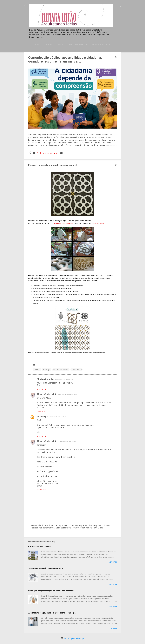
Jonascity (42, 416)
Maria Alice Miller (46, 379)
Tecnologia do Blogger (73, 638)
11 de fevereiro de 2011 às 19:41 (64, 379)
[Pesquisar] (120, 6)
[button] (115, 57)
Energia (47, 370)
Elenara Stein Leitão (47, 394)
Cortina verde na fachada (40, 547)
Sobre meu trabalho (79, 45)
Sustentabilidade (61, 370)
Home (37, 45)
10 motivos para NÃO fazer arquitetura (46, 569)
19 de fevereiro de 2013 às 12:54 (56, 417)
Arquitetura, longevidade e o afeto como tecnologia (52, 613)
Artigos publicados (101, 45)
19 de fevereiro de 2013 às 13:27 (67, 441)
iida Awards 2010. (99, 223)
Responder (42, 389)
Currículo (60, 45)
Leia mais (113, 562)
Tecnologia (77, 370)
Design (37, 370)
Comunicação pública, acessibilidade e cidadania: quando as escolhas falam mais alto (65, 59)
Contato (48, 45)
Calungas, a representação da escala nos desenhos (51, 591)
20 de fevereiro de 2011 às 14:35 (67, 394)
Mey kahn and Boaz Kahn (64, 223)
